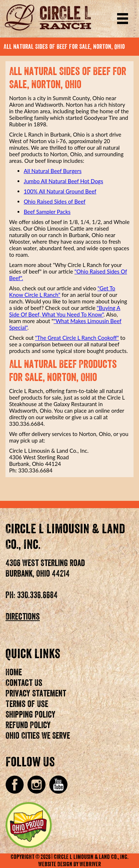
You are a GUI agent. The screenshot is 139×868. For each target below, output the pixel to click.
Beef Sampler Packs (47, 212)
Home (14, 672)
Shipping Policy (30, 715)
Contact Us (24, 683)
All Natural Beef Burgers (53, 171)
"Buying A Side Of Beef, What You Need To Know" (65, 311)
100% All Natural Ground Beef (60, 191)
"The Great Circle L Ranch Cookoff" (77, 338)
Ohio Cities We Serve (38, 736)
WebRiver (90, 864)
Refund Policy (28, 725)
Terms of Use (27, 704)
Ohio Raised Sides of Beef (55, 201)
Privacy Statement (36, 694)
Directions (23, 617)
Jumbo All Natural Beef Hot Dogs (63, 181)
